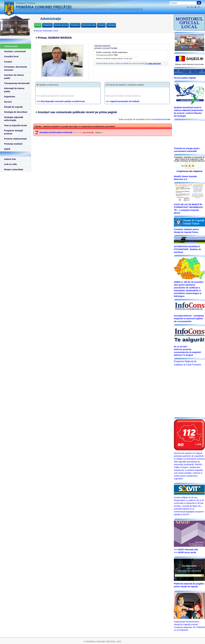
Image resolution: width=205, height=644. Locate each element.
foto (184, 47)
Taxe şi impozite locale (15, 125)
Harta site (39, 31)
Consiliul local (11, 56)
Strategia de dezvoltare (16, 112)
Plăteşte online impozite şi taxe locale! (190, 64)
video (194, 47)
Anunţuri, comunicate (15, 51)
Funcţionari (75, 25)
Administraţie (11, 46)
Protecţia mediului (13, 144)
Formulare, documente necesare (16, 68)
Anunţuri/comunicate (161, 119)
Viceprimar (47, 25)
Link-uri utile (10, 164)
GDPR (7, 149)
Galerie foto (10, 159)
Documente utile (89, 25)
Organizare (10, 96)
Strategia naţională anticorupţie (14, 119)
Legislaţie (111, 25)
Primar (38, 25)
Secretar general (61, 25)
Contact (8, 62)
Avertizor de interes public (14, 76)
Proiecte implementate (15, 139)
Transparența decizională (17, 83)
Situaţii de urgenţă (13, 107)
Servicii (8, 102)
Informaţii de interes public (14, 90)
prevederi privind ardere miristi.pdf (56, 132)
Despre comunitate (14, 169)
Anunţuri (101, 25)
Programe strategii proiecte (14, 132)
